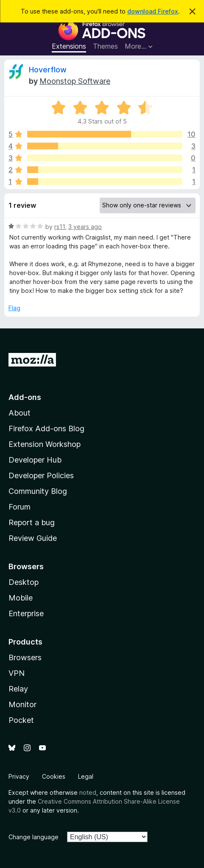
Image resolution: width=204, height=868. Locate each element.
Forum (20, 507)
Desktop (24, 582)
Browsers (25, 657)
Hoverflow (48, 70)
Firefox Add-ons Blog (46, 428)
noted (88, 792)
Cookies (54, 776)
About (20, 413)
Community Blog (38, 491)
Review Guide (33, 538)
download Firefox (153, 11)
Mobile (21, 598)
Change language (34, 837)
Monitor (22, 704)
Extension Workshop (45, 444)
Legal (86, 776)
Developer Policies (41, 475)
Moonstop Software (75, 81)
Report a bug (32, 522)
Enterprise (26, 613)
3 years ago (85, 227)
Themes (105, 46)
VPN (17, 673)
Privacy (19, 776)
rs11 (60, 227)
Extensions (69, 46)
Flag (14, 308)
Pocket (21, 720)
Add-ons (25, 397)
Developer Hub (35, 460)
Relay (18, 689)
